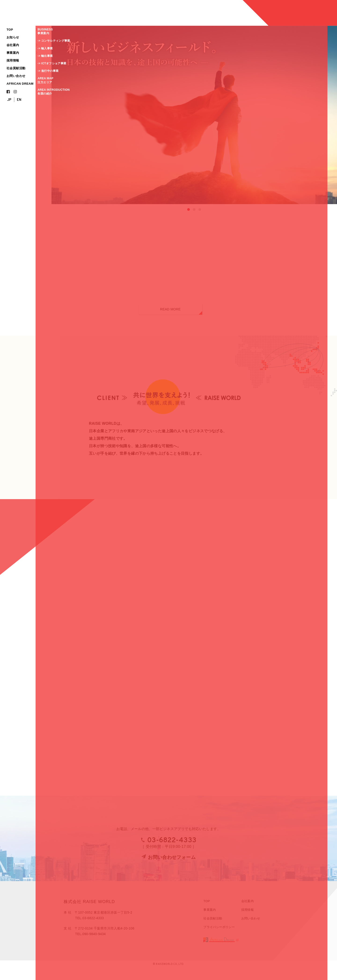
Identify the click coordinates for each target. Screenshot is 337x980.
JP (9, 100)
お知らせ (13, 37)
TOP (10, 30)
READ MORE (181, 314)
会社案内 (13, 45)
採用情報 (13, 60)
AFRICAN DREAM (20, 84)
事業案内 (13, 53)
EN (19, 100)
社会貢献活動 (16, 68)
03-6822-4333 (172, 853)
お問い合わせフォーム (172, 869)
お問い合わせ (16, 76)
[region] (194, 120)
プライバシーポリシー (219, 939)
